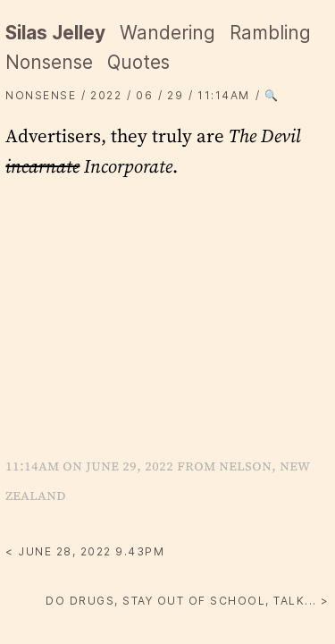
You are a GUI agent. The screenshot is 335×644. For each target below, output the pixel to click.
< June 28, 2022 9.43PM (85, 551)
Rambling (270, 33)
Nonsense (49, 62)
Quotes (138, 62)
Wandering (167, 33)
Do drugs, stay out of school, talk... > (188, 601)
